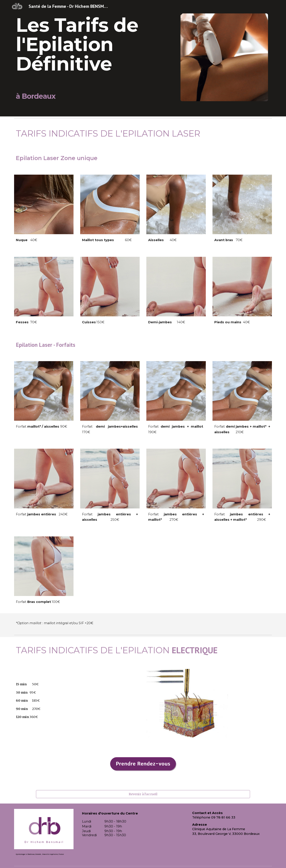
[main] (88, 58)
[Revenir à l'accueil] (143, 794)
